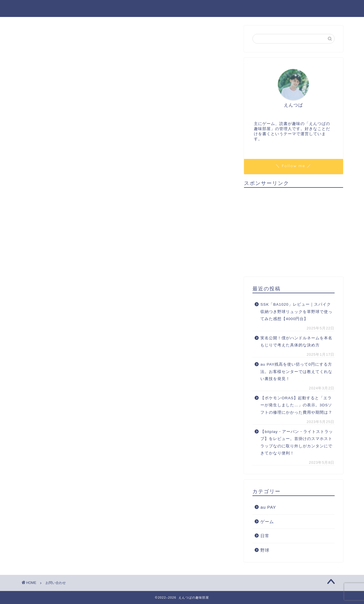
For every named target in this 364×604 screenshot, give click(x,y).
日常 (265, 536)
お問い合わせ (266, 9)
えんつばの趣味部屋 (51, 8)
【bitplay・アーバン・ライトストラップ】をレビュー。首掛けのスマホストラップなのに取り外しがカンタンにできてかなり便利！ (297, 443)
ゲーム (267, 522)
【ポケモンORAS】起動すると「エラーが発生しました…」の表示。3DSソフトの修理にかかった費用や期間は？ (296, 405)
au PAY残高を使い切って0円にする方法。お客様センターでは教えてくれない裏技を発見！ (296, 372)
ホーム (232, 9)
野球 (265, 550)
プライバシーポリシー (316, 9)
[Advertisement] (293, 232)
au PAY (268, 507)
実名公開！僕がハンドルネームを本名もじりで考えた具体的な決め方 (296, 342)
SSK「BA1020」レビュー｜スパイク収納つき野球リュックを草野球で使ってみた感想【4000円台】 (296, 312)
